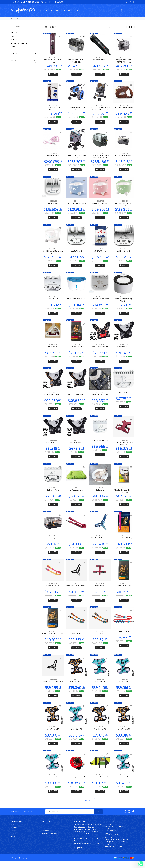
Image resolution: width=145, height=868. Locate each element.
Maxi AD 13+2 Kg (100, 253)
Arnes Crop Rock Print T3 (53, 397)
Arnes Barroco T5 (53, 735)
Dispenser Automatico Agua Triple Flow (124, 302)
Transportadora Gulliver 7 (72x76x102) (76, 61)
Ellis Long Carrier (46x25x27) (124, 156)
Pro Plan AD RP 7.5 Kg (76, 349)
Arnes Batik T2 (124, 783)
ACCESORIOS (15, 33)
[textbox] (23, 61)
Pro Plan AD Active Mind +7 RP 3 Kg (53, 640)
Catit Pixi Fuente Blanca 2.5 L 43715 (53, 254)
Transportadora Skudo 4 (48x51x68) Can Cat (100, 157)
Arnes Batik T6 (124, 687)
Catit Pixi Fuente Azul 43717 (76, 204)
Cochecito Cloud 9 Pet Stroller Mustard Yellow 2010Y (100, 109)
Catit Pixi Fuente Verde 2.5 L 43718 (124, 206)
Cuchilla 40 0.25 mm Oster (100, 444)
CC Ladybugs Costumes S (76, 783)
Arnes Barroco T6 (100, 735)
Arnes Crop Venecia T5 (100, 349)
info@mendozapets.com (113, 853)
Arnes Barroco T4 (124, 735)
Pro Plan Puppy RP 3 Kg (124, 590)
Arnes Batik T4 (53, 783)
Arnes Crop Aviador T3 (100, 397)
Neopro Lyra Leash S (53, 590)
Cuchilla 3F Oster (53, 204)
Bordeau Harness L (100, 590)
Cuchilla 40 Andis (53, 494)
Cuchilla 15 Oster (124, 395)
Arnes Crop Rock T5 (124, 349)
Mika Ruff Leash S (124, 637)
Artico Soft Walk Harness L (100, 542)
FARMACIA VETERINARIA (19, 43)
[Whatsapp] (126, 2)
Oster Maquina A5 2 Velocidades (53, 109)
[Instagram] (130, 2)
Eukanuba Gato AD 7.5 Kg (124, 542)
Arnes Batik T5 (76, 735)
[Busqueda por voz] (122, 11)
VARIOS (13, 47)
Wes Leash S (76, 639)
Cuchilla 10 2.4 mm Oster (100, 301)
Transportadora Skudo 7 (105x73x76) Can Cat (124, 61)
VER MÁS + (88, 807)
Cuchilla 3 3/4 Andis (124, 253)
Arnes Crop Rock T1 (76, 446)
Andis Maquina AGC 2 (100, 60)
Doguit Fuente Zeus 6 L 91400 (76, 301)
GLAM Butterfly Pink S (53, 156)
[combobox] (23, 61)
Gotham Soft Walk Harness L (76, 590)
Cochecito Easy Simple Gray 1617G (76, 157)
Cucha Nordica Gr (53, 349)
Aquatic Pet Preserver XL (100, 783)
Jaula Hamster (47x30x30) (53, 542)
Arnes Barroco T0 (76, 687)
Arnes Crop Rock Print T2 (76, 397)
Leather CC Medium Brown (124, 108)
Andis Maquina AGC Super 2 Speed (53, 61)
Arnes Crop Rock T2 (53, 446)
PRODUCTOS (20, 18)
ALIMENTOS (14, 40)
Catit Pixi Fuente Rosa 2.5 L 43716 (100, 206)
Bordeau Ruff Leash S (76, 542)
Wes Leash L (100, 639)
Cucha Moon (100, 494)
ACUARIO (14, 36)
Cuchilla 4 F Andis (76, 253)
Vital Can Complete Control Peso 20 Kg (124, 495)
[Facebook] (134, 2)
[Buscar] (126, 11)
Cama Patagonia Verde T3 (76, 494)
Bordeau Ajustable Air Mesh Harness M (124, 447)
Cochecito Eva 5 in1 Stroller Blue (76, 109)
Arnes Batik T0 (100, 687)
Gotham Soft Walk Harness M (53, 687)
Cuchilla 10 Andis (53, 301)
